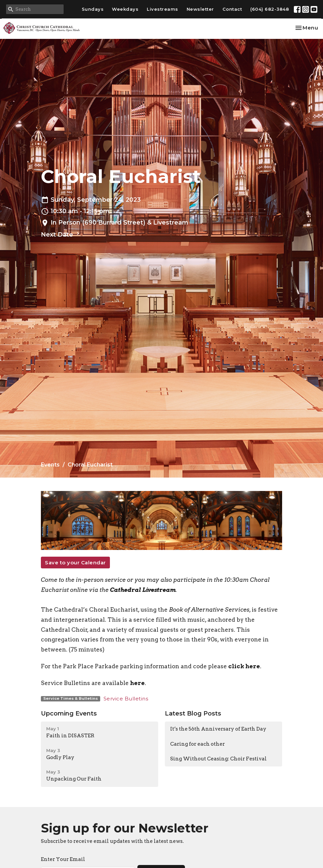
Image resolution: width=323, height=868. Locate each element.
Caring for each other (198, 744)
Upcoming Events (69, 714)
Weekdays (125, 9)
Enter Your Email (63, 859)
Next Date (61, 234)
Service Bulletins (126, 699)
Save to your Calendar (75, 563)
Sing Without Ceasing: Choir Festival (218, 759)
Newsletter (200, 9)
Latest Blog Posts (193, 714)
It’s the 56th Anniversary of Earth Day (218, 729)
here (137, 683)
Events (50, 465)
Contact (232, 9)
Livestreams (163, 9)
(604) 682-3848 (270, 9)
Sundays (93, 9)
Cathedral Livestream (143, 590)
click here (244, 666)
